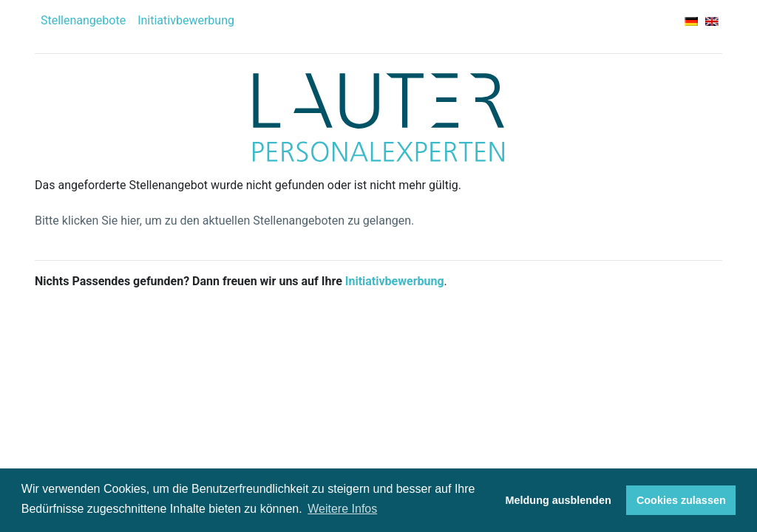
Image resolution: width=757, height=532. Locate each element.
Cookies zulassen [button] (681, 500)
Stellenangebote (83, 20)
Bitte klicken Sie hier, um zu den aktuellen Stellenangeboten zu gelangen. (224, 221)
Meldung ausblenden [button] (559, 500)
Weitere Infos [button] (342, 509)
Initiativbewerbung (186, 20)
